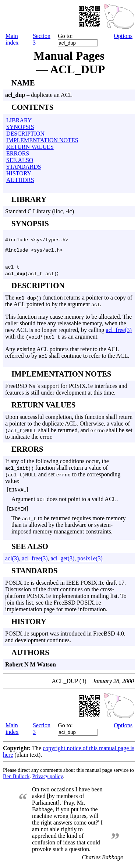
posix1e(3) (90, 562)
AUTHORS (20, 180)
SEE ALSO (20, 160)
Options (123, 36)
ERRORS (18, 153)
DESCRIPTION (25, 134)
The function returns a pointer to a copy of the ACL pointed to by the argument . (69, 304)
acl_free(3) (119, 333)
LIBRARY (19, 120)
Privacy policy (48, 780)
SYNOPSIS (20, 127)
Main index (12, 39)
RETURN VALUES (30, 147)
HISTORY (19, 173)
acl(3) (12, 562)
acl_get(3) (62, 562)
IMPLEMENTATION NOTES (42, 140)
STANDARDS (24, 167)
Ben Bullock (16, 780)
